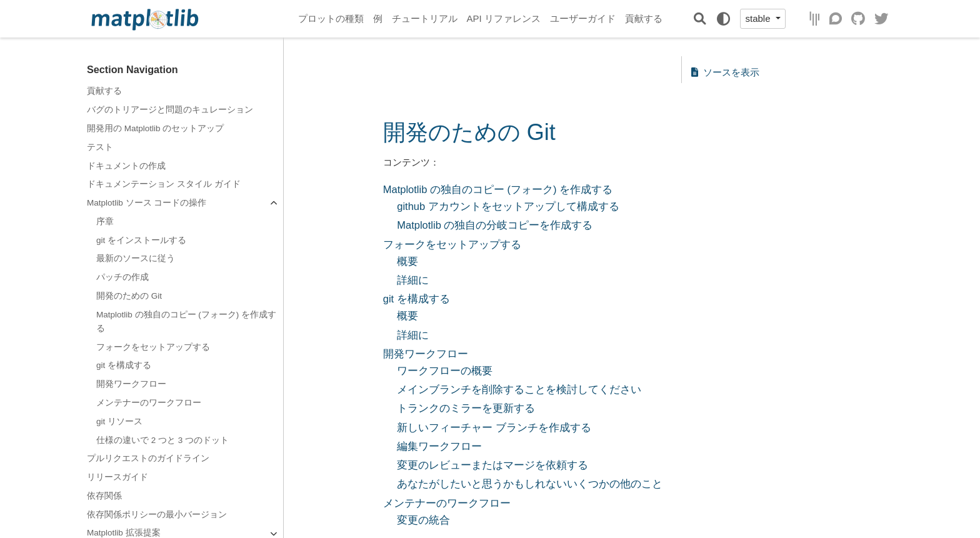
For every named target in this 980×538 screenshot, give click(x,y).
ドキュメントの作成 (126, 166)
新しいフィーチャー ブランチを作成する (494, 427)
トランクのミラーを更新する (466, 408)
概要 (407, 261)
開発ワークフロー (131, 384)
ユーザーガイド (583, 18)
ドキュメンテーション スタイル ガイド (164, 184)
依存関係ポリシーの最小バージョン (157, 515)
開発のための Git (129, 296)
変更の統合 (423, 520)
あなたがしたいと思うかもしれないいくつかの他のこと (530, 484)
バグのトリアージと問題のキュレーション (170, 110)
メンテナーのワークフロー (149, 403)
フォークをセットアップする (153, 347)
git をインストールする (141, 240)
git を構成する (124, 365)
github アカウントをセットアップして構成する (508, 206)
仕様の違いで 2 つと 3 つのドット (162, 440)
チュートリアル (425, 18)
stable (759, 18)
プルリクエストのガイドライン (148, 458)
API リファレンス (504, 18)
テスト (100, 147)
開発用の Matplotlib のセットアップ (155, 128)
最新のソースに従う (136, 258)
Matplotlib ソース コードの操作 (147, 203)
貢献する (644, 18)
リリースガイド (117, 477)
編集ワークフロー (439, 446)
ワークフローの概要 (445, 371)
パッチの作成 (122, 277)
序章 (105, 222)
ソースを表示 (725, 72)
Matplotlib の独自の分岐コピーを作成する (495, 225)
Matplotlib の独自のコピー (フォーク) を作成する (186, 321)
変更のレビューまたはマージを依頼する (492, 465)
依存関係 (104, 496)
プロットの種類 (331, 18)
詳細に (413, 280)
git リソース (119, 421)
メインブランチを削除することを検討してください (519, 389)
